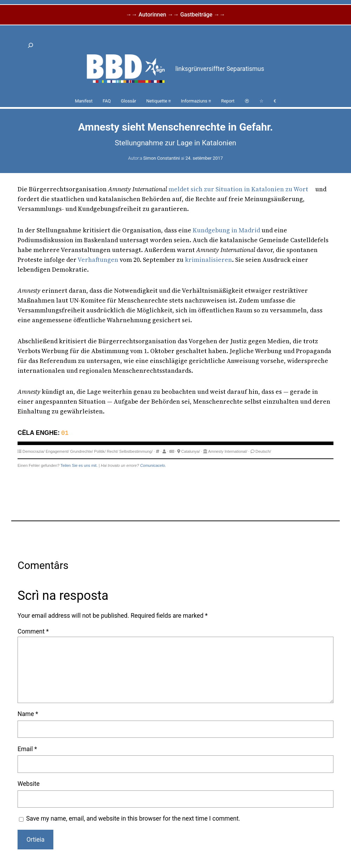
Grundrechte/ (82, 451)
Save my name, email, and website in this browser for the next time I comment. (133, 819)
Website (29, 784)
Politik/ (100, 451)
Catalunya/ (191, 451)
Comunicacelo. (153, 465)
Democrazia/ (34, 451)
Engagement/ (57, 451)
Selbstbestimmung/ (136, 451)
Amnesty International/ (228, 451)
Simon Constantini (161, 158)
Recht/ (112, 451)
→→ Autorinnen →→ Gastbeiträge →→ (175, 15)
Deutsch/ (263, 451)
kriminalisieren (208, 260)
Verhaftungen (98, 260)
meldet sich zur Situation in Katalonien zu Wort (238, 189)
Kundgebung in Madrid (226, 230)
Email (27, 749)
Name (28, 714)
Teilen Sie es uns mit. (79, 465)
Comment (33, 631)
